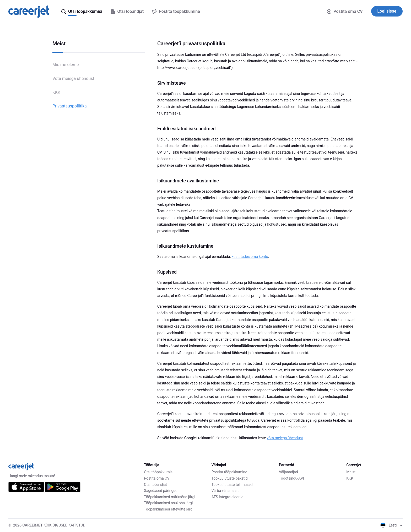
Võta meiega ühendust (73, 78)
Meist (351, 472)
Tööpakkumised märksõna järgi (169, 497)
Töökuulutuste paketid (230, 478)
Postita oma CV (345, 11)
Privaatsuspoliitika (70, 106)
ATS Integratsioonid (228, 497)
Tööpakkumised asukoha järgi (168, 503)
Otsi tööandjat (155, 485)
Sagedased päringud (161, 491)
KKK (56, 92)
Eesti (391, 525)
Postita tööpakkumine (229, 472)
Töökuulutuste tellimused (232, 485)
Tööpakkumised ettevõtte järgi (169, 509)
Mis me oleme (66, 65)
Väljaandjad (288, 472)
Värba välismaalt (225, 491)
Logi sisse (387, 11)
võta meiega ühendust (285, 438)
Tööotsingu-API (291, 478)
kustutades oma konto (250, 257)
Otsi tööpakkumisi (159, 472)
